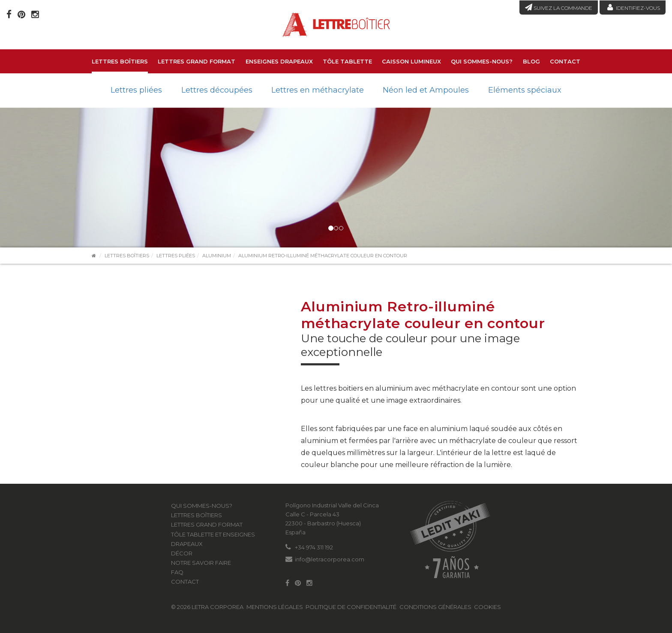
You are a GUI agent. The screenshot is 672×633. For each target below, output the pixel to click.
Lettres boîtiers (120, 61)
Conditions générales (435, 607)
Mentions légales (275, 607)
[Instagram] (35, 14)
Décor (182, 553)
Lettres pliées (136, 90)
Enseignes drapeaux (279, 61)
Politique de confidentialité (351, 607)
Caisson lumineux (411, 61)
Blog (531, 61)
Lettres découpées (217, 90)
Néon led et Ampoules (426, 90)
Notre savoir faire (201, 563)
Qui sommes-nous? (482, 61)
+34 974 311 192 (314, 547)
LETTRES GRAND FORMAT (196, 61)
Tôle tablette (347, 61)
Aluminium (217, 256)
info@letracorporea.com (330, 559)
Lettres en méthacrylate (318, 90)
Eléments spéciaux (525, 90)
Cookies (487, 607)
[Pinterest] (21, 14)
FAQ (177, 572)
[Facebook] (9, 14)
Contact (565, 61)
